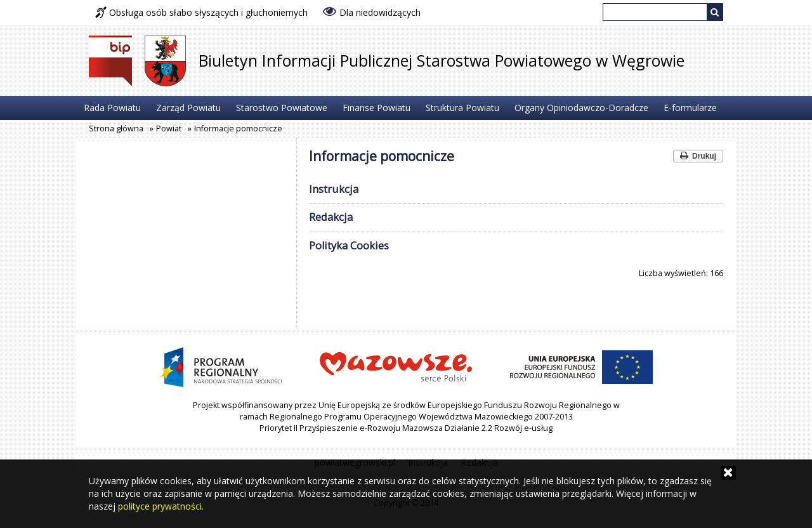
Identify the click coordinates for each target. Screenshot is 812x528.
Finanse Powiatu (377, 108)
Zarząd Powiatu (188, 108)
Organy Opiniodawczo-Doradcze (581, 108)
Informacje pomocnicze (238, 129)
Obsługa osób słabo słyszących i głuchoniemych (201, 12)
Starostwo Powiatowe (282, 108)
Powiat (169, 129)
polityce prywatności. (161, 506)
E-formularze (690, 108)
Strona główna (116, 129)
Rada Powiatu (112, 108)
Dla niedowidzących (372, 11)
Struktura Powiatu (462, 108)
